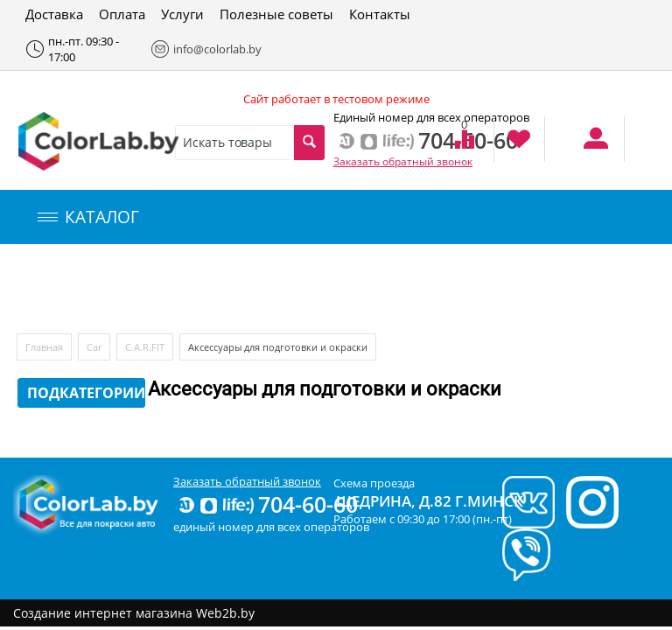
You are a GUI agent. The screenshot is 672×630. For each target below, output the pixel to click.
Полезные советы (276, 14)
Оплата (122, 14)
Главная (44, 347)
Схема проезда (374, 483)
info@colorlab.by (204, 49)
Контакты (380, 14)
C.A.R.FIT (145, 347)
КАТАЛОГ (88, 217)
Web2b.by (225, 613)
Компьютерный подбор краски (164, 289)
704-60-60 (267, 504)
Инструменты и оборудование (414, 289)
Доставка (54, 14)
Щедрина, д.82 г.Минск (430, 501)
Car (94, 347)
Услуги (182, 14)
